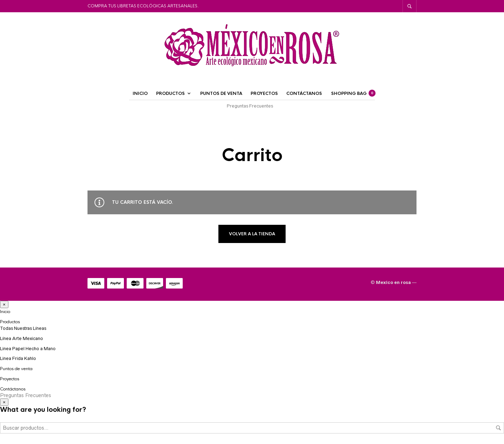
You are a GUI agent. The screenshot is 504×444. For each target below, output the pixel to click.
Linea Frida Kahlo (18, 358)
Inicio (140, 93)
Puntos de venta (221, 93)
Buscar (498, 428)
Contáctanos (304, 93)
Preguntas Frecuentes (250, 106)
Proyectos (264, 93)
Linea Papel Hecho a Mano (28, 349)
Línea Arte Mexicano (22, 338)
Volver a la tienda (252, 234)
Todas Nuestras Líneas (23, 328)
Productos (170, 93)
